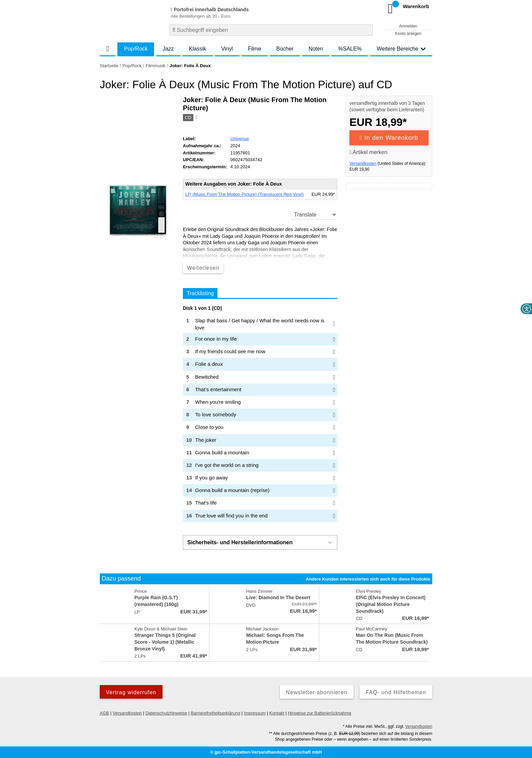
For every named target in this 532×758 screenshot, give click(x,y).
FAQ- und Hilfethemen (396, 692)
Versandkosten (363, 164)
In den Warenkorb (389, 138)
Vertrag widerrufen (131, 692)
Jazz (168, 49)
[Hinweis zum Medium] (196, 118)
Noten (316, 49)
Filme (255, 49)
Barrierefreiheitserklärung (215, 713)
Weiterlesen (203, 268)
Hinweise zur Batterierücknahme (319, 713)
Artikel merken (368, 152)
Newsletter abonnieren (317, 692)
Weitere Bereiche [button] (401, 49)
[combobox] (271, 30)
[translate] (314, 214)
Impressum (255, 713)
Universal (240, 139)
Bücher (285, 49)
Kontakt (277, 713)
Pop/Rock (136, 49)
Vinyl (227, 49)
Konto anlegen (408, 34)
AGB (104, 713)
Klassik (198, 49)
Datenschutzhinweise (166, 713)
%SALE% (350, 49)
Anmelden (408, 26)
